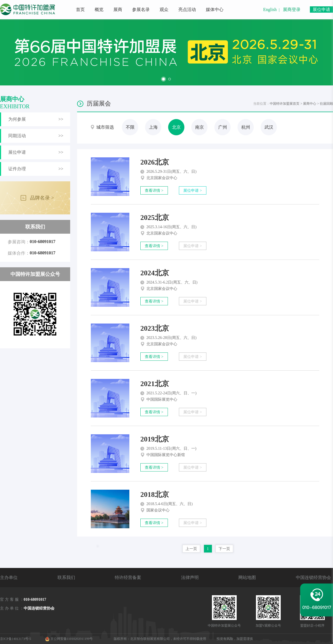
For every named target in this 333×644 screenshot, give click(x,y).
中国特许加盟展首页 (285, 104)
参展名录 (141, 10)
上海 (153, 127)
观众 (164, 10)
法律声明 (190, 577)
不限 (130, 127)
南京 (200, 127)
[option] (166, 52)
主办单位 (9, 577)
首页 (80, 10)
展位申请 (321, 10)
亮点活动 (187, 10)
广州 (223, 127)
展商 (118, 10)
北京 (176, 127)
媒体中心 (215, 10)
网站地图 (247, 577)
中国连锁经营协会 (313, 577)
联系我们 (66, 577)
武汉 (269, 127)
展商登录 (292, 10)
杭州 (246, 127)
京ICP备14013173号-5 (16, 639)
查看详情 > (154, 191)
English (270, 10)
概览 (99, 10)
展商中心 (310, 104)
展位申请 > (193, 191)
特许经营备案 (128, 577)
